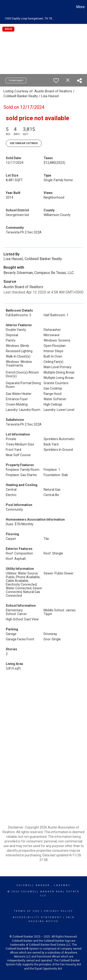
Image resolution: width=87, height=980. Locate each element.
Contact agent (16, 80)
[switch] (56, 81)
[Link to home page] (4, 7)
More (80, 7)
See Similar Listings (24, 143)
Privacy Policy (59, 911)
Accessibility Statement (37, 917)
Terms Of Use (27, 911)
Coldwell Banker (33, 885)
